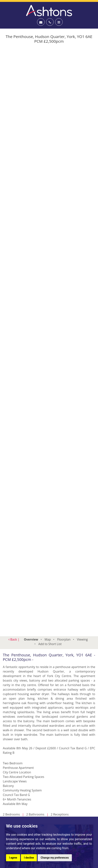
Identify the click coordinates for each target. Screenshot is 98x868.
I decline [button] (29, 858)
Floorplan (64, 639)
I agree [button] (13, 858)
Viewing (82, 639)
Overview (31, 639)
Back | (14, 639)
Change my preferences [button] (55, 858)
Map (48, 639)
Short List (50, 644)
